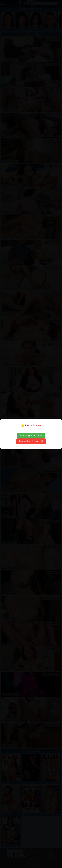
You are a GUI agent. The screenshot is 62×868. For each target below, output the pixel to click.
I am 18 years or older (31, 436)
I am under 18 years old (31, 441)
